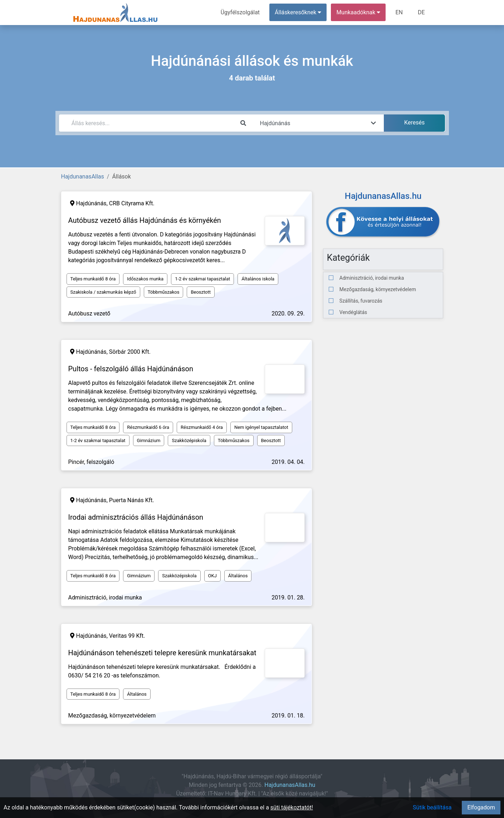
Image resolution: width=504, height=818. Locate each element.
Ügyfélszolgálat (240, 12)
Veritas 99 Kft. (127, 636)
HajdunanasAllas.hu (290, 785)
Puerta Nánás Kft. (132, 500)
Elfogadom (481, 807)
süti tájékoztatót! (292, 807)
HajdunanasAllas (83, 177)
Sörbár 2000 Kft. (130, 352)
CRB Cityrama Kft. (132, 203)
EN (399, 12)
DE (421, 12)
